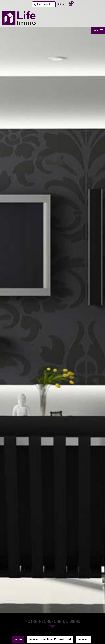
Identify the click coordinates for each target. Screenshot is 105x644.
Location (83, 639)
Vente (18, 639)
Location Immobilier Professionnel (50, 639)
